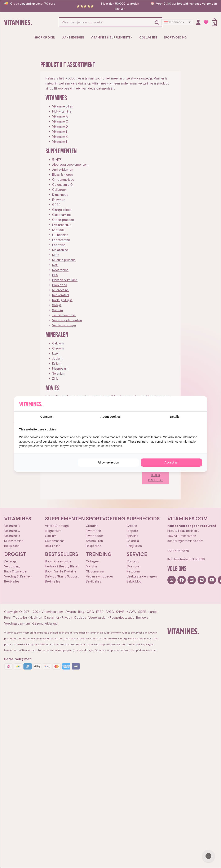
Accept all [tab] (171, 462)
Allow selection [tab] (109, 462)
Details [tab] (175, 417)
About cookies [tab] (110, 417)
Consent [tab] (46, 417)
